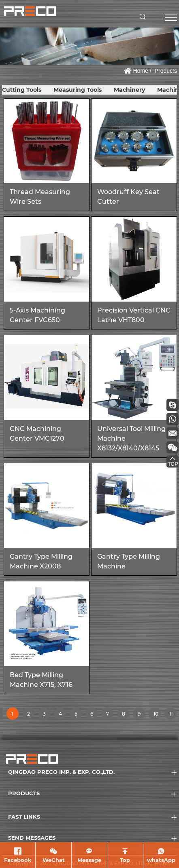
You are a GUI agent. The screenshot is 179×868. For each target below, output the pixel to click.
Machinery (129, 90)
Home (141, 71)
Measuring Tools (78, 90)
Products (166, 71)
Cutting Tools (22, 90)
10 (157, 715)
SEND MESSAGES (32, 838)
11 (173, 715)
